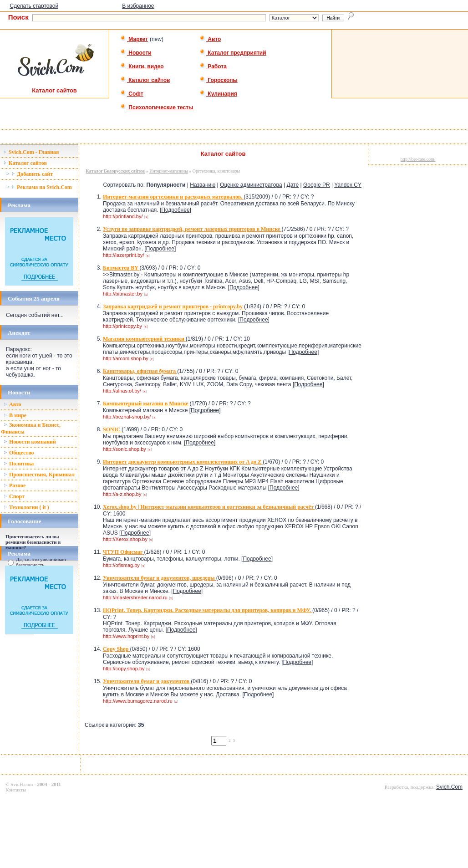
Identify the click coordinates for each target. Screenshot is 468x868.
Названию (203, 185)
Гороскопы (219, 80)
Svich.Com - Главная (31, 152)
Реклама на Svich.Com (39, 187)
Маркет (134, 39)
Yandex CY (348, 185)
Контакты (16, 790)
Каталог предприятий (233, 53)
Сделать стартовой (34, 6)
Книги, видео (142, 66)
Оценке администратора (251, 185)
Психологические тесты (157, 107)
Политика (19, 464)
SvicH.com (22, 784)
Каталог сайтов (145, 80)
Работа (213, 66)
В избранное (138, 6)
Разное (15, 485)
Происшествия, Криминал (39, 475)
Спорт (14, 496)
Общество (19, 453)
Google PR (317, 185)
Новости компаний (30, 442)
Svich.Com (449, 787)
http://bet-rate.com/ (418, 159)
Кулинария (218, 94)
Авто (210, 39)
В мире (15, 415)
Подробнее (175, 210)
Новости (136, 53)
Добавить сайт (29, 174)
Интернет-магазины (168, 171)
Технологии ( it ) (26, 507)
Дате (293, 185)
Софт (132, 94)
